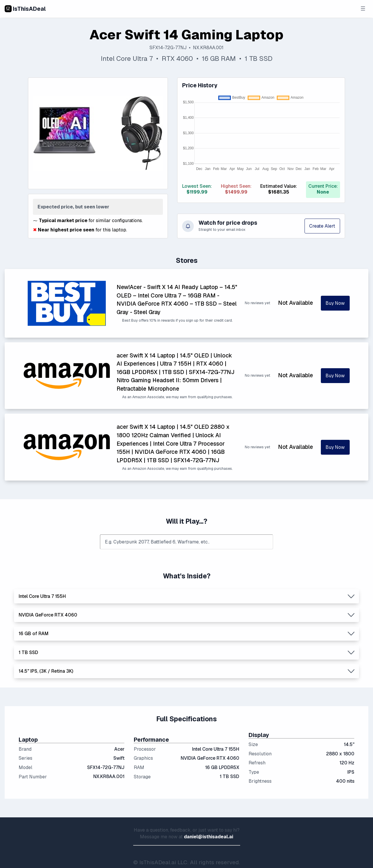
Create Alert (322, 226)
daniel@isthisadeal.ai (209, 837)
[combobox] (186, 542)
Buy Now (335, 303)
